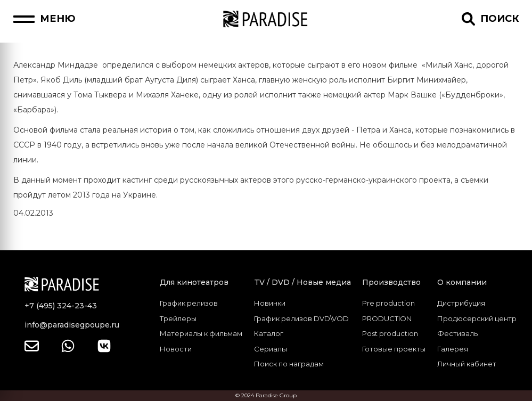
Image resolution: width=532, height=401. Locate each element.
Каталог (269, 333)
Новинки (270, 303)
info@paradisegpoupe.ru (72, 325)
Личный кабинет (467, 364)
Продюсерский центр (477, 318)
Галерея (453, 349)
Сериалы (271, 349)
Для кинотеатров (194, 282)
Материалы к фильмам (201, 333)
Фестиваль (457, 333)
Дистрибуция (461, 303)
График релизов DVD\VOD (301, 318)
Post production (390, 333)
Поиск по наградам (289, 364)
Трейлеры (178, 318)
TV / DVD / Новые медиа (302, 282)
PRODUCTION (387, 318)
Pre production (388, 303)
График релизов (189, 303)
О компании (462, 282)
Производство (391, 282)
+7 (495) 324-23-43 (61, 306)
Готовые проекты (394, 349)
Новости (176, 349)
